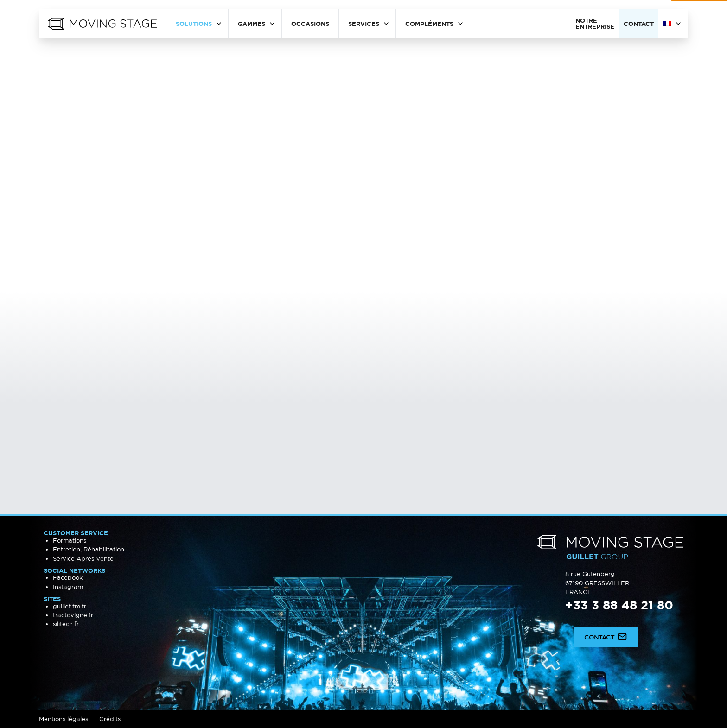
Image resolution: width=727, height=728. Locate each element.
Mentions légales (64, 719)
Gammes (252, 24)
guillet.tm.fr (70, 606)
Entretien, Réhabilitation (89, 549)
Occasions (310, 24)
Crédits (110, 719)
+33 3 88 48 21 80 (619, 605)
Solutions (194, 24)
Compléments (429, 24)
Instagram (68, 587)
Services (364, 24)
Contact (639, 24)
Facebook (68, 577)
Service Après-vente (83, 558)
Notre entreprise (595, 23)
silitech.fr (66, 624)
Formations (70, 540)
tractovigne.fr (73, 615)
